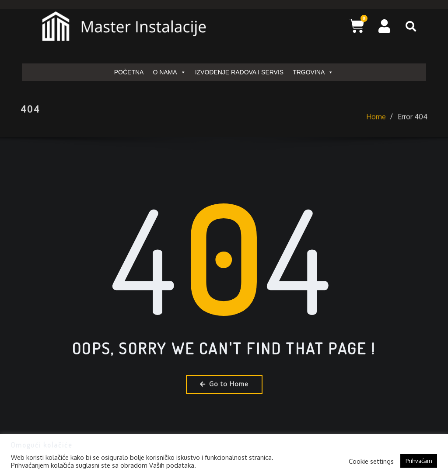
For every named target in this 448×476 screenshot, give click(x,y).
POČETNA (129, 72)
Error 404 (413, 128)
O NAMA (169, 72)
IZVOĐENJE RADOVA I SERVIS (240, 72)
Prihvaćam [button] (419, 461)
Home (376, 128)
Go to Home (224, 384)
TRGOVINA (313, 72)
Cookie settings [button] (371, 461)
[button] (411, 26)
